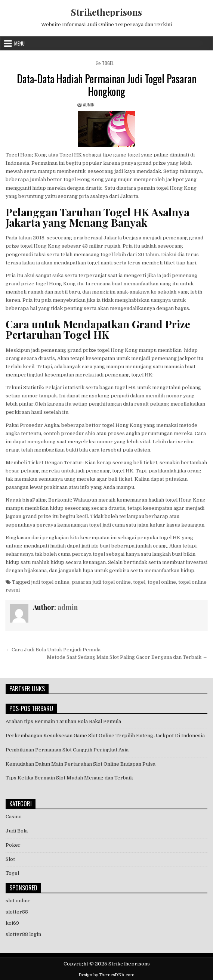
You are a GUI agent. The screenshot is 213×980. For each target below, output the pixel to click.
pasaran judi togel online (101, 582)
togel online (162, 582)
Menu (19, 43)
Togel (108, 63)
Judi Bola (17, 831)
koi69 (12, 923)
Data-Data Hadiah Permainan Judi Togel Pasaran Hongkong (106, 85)
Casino (14, 817)
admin (89, 104)
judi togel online (50, 582)
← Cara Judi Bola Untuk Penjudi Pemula (53, 650)
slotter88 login (23, 934)
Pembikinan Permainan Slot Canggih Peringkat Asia (67, 750)
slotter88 (17, 912)
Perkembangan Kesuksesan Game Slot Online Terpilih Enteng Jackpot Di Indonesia (105, 736)
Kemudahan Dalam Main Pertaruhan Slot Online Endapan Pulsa (81, 764)
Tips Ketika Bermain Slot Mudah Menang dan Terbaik (69, 778)
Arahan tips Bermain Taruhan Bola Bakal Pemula (63, 721)
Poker (13, 845)
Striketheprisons (106, 12)
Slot (10, 859)
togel (139, 582)
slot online (18, 901)
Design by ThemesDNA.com (106, 975)
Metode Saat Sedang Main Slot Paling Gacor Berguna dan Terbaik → (127, 657)
